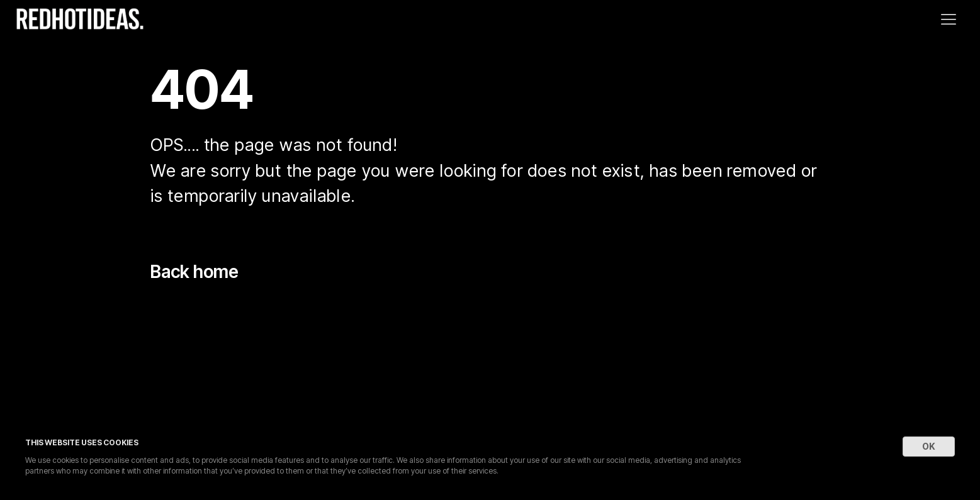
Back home (194, 272)
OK (929, 446)
